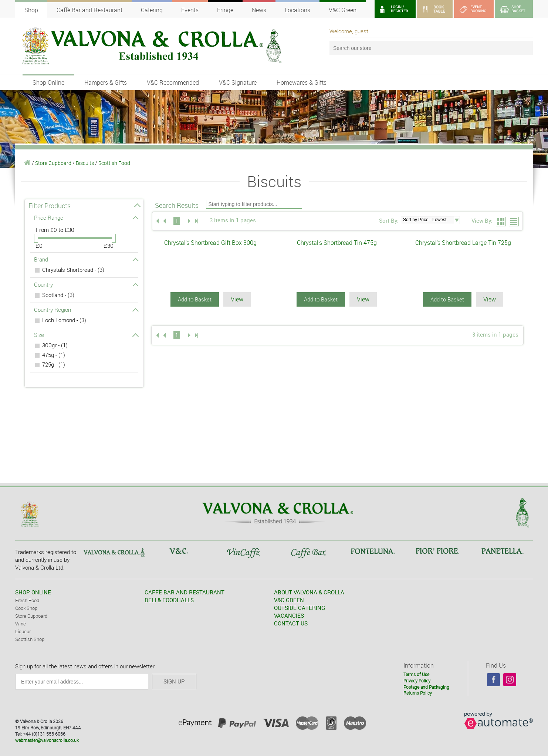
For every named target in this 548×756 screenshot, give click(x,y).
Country (86, 284)
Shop (31, 10)
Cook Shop (26, 608)
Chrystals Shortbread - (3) (73, 270)
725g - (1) (54, 364)
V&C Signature (238, 82)
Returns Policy (418, 693)
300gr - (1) (55, 345)
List (514, 222)
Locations (297, 10)
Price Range (86, 217)
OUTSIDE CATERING (300, 608)
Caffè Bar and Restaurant (89, 10)
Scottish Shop (30, 639)
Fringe (225, 10)
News (259, 10)
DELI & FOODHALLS (169, 600)
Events (190, 10)
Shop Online (48, 82)
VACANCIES (289, 615)
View (237, 299)
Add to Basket (195, 299)
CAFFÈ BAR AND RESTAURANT (185, 592)
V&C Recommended (173, 82)
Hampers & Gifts (106, 82)
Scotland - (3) (58, 295)
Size (86, 335)
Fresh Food (27, 600)
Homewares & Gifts (302, 82)
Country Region (86, 310)
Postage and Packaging (426, 687)
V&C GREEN (289, 600)
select (457, 220)
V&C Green (343, 10)
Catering (152, 10)
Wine (21, 624)
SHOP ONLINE (33, 592)
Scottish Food (114, 163)
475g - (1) (54, 355)
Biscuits (85, 163)
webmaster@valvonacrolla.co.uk (47, 740)
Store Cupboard (53, 163)
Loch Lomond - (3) (64, 320)
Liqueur (23, 631)
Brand (86, 259)
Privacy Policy (417, 681)
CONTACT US (291, 623)
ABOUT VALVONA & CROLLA (309, 592)
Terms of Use (416, 674)
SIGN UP (174, 681)
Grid (501, 222)
